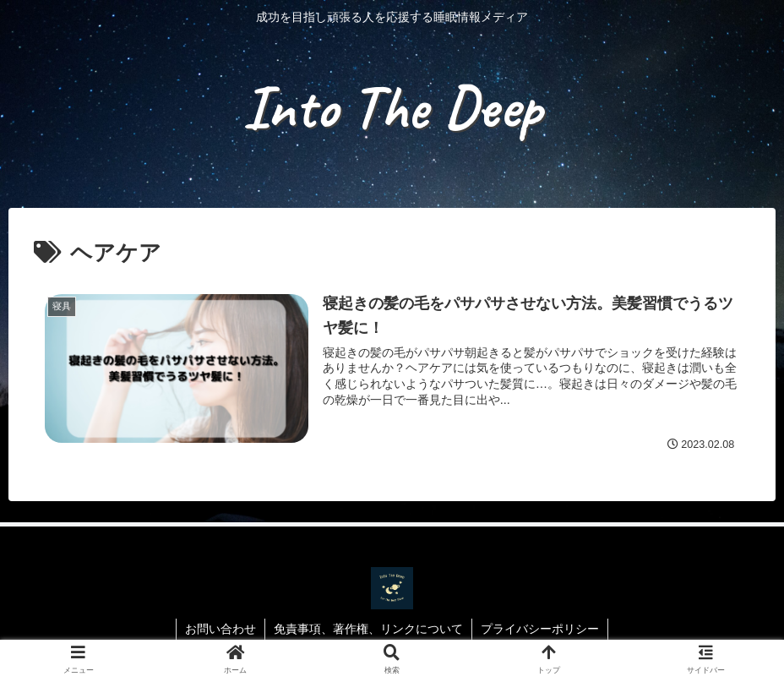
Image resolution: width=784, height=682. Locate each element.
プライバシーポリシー (540, 629)
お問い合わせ (220, 629)
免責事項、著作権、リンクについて (368, 629)
